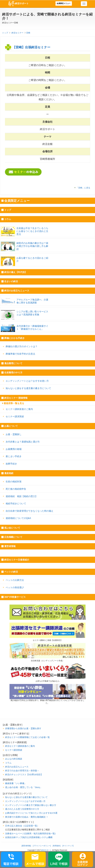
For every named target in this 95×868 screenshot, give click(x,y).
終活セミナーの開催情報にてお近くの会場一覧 (27, 737)
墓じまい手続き (14, 456)
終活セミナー (17, 33)
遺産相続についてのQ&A (18, 518)
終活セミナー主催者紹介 (17, 560)
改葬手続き (11, 464)
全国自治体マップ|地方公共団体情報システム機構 (29, 837)
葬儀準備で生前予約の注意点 (20, 354)
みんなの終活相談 (14, 759)
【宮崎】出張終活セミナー (31, 47)
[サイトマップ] (68, 846)
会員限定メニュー (64, 3)
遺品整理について (13, 363)
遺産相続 (9, 473)
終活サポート (18, 4)
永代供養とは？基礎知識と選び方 (23, 442)
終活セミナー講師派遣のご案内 (20, 746)
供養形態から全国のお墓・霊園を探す (23, 728)
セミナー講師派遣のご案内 (19, 409)
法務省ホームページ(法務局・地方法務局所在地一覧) (30, 833)
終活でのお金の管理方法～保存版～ (22, 771)
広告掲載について (13, 537)
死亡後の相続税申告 (16, 489)
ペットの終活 (11, 572)
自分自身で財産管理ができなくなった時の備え (29, 511)
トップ (8, 210)
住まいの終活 (11, 281)
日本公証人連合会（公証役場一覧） (22, 826)
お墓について (11, 426)
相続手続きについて (16, 503)
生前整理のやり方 (13, 373)
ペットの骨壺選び (15, 587)
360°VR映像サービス (15, 597)
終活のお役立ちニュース (17, 291)
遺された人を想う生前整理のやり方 (22, 809)
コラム (8, 219)
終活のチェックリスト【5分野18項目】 (24, 774)
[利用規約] (57, 846)
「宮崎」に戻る (83, 188)
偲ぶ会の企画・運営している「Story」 (24, 787)
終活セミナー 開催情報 (16, 398)
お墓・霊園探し (14, 434)
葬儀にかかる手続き (14, 338)
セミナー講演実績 (15, 416)
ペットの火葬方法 (15, 580)
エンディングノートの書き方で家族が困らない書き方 (31, 805)
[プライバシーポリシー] (42, 846)
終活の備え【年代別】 (16, 272)
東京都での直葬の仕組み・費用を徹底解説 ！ (27, 817)
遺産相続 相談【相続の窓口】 (22, 496)
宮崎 (28, 33)
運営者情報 (10, 546)
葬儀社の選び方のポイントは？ (22, 346)
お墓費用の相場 (14, 449)
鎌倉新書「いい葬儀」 (16, 783)
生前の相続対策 (14, 481)
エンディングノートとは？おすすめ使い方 (27, 381)
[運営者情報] (26, 846)
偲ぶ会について (12, 528)
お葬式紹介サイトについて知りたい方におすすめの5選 (31, 813)
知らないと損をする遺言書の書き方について (28, 388)
